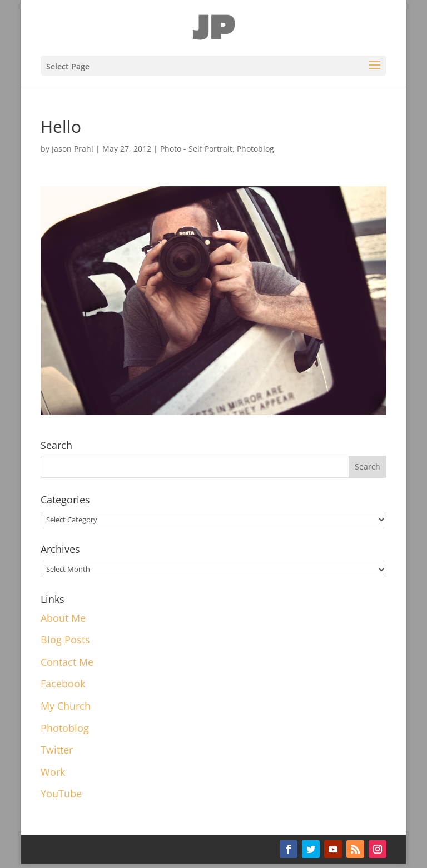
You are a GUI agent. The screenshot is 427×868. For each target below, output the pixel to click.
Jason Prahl (73, 149)
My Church (66, 706)
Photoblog (255, 149)
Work (53, 772)
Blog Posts (65, 640)
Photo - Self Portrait (196, 149)
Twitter (57, 750)
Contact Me (67, 662)
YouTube (61, 794)
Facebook (63, 684)
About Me (63, 618)
